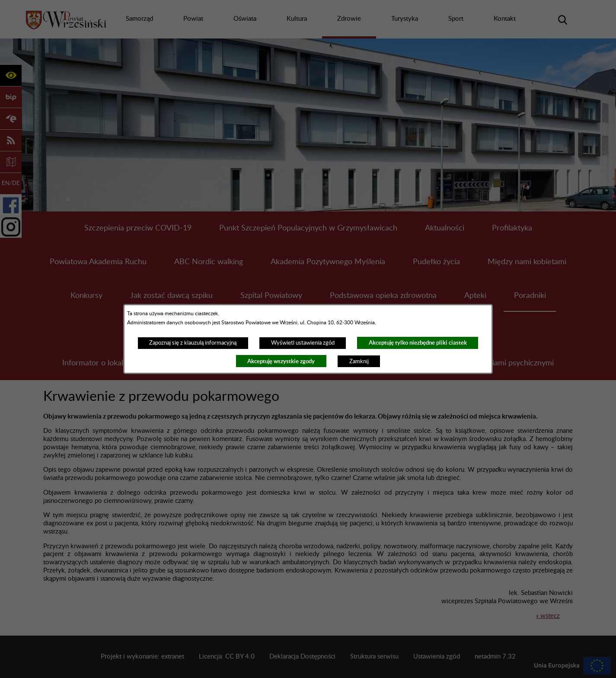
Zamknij (359, 361)
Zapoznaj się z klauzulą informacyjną (193, 343)
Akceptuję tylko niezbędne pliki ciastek (418, 343)
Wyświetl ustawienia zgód (303, 343)
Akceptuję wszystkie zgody (281, 361)
